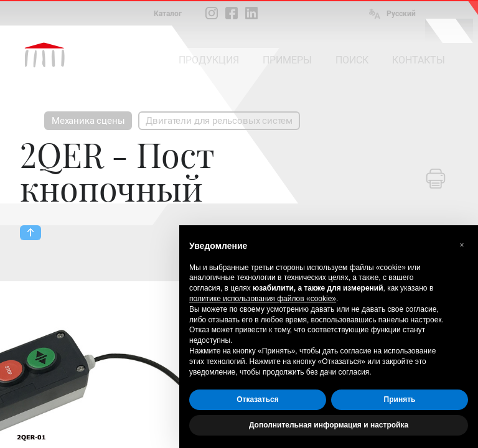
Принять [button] (400, 399)
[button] (462, 245)
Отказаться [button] (257, 399)
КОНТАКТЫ (419, 60)
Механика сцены (88, 121)
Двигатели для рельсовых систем (219, 121)
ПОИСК (352, 60)
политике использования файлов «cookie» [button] (263, 299)
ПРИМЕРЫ (287, 60)
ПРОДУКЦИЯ (209, 60)
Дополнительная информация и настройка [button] (329, 425)
